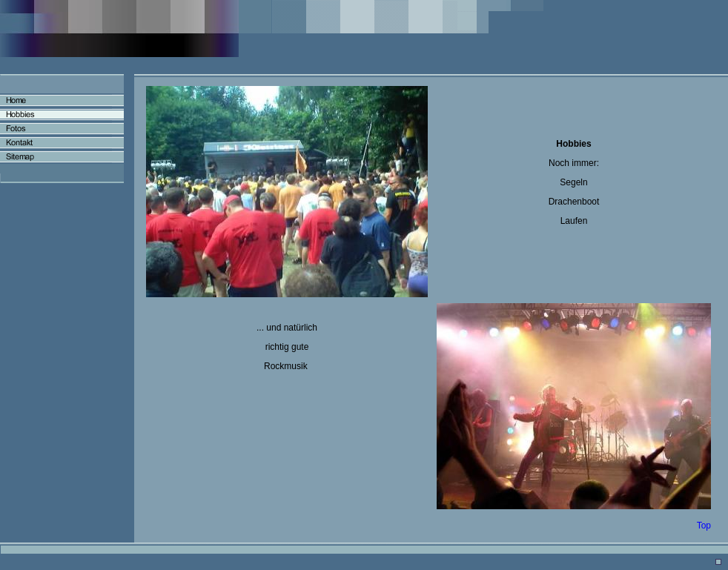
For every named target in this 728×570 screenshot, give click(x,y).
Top (704, 526)
